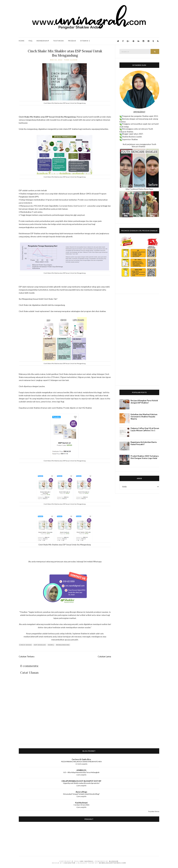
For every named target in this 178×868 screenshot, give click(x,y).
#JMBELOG (81, 770)
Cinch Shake (26, 645)
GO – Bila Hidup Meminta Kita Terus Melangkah (81, 772)
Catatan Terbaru (27, 656)
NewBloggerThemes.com (112, 863)
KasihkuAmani (81, 803)
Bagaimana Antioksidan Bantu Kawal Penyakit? (144, 443)
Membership (43, 41)
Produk (72, 41)
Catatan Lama (104, 656)
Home (22, 41)
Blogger (114, 861)
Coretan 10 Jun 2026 (81, 805)
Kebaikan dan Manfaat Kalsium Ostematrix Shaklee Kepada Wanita (144, 417)
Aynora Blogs (81, 792)
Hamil (51, 645)
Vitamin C (85, 41)
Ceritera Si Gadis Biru (81, 759)
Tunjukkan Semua (154, 811)
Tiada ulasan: (71, 60)
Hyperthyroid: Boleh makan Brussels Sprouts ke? (81, 783)
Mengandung (63, 645)
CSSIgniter (70, 863)
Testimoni (59, 41)
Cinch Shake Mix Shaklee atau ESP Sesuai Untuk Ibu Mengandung (65, 53)
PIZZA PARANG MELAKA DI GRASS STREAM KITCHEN (81, 762)
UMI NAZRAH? (139, 112)
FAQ (31, 41)
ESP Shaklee (40, 645)
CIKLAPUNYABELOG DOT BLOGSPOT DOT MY (81, 781)
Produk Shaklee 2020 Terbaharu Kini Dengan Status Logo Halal (145, 457)
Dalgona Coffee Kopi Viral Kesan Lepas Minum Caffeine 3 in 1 (145, 429)
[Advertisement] (139, 340)
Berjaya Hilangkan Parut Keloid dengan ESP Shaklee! (144, 402)
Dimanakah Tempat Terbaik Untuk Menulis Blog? (81, 794)
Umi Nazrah (86, 861)
